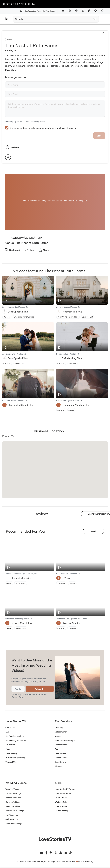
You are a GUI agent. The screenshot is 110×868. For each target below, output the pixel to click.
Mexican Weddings (13, 806)
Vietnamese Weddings (15, 811)
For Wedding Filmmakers (16, 740)
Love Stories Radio (63, 793)
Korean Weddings (13, 802)
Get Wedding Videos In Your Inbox (39, 11)
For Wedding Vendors (14, 736)
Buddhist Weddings (14, 823)
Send (99, 136)
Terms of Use (11, 762)
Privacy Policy (18, 697)
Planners (59, 766)
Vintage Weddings (13, 798)
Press (8, 749)
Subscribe (40, 689)
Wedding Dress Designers (66, 740)
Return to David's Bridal (19, 4)
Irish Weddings (12, 815)
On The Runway (62, 811)
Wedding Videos (12, 789)
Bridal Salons (60, 762)
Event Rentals (61, 758)
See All (93, 531)
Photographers (61, 745)
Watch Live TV (61, 798)
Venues (58, 736)
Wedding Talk (61, 802)
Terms (40, 694)
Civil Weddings (12, 819)
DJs (57, 749)
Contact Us (10, 727)
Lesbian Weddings (13, 793)
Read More (11, 70)
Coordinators (60, 753)
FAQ (7, 732)
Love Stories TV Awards (65, 789)
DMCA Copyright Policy (15, 758)
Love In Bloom (61, 806)
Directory (59, 727)
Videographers (61, 732)
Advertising (10, 745)
